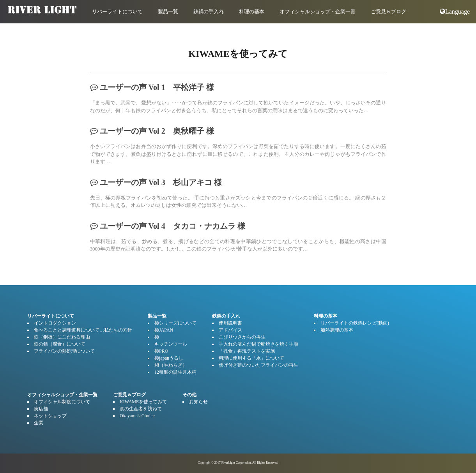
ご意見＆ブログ (388, 11)
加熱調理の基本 (337, 330)
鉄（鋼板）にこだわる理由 (62, 337)
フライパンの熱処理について (64, 351)
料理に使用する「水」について (251, 358)
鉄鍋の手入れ (209, 11)
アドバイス (230, 330)
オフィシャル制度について (62, 402)
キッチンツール (171, 344)
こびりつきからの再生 (242, 337)
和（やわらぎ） (171, 365)
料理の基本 (252, 11)
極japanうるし (169, 358)
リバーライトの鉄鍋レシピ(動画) (355, 323)
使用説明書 (230, 323)
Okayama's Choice (137, 416)
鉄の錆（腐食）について (60, 344)
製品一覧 (168, 11)
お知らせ (198, 402)
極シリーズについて (175, 323)
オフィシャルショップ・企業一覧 (318, 11)
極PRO (161, 351)
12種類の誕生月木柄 (175, 372)
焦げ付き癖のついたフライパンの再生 (258, 365)
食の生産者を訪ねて (141, 409)
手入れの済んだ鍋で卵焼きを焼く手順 (258, 344)
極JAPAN (164, 330)
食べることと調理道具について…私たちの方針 (83, 330)
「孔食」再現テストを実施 (247, 351)
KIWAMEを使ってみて (143, 402)
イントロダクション (55, 323)
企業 (39, 423)
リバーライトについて (117, 11)
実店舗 (41, 409)
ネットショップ (50, 416)
